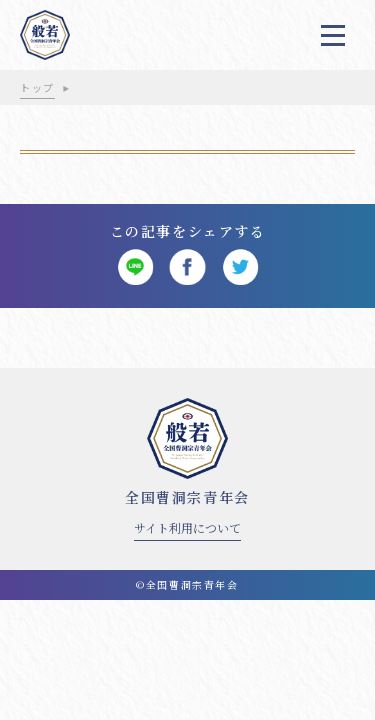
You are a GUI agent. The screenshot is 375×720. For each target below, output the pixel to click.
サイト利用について (187, 527)
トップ (37, 87)
